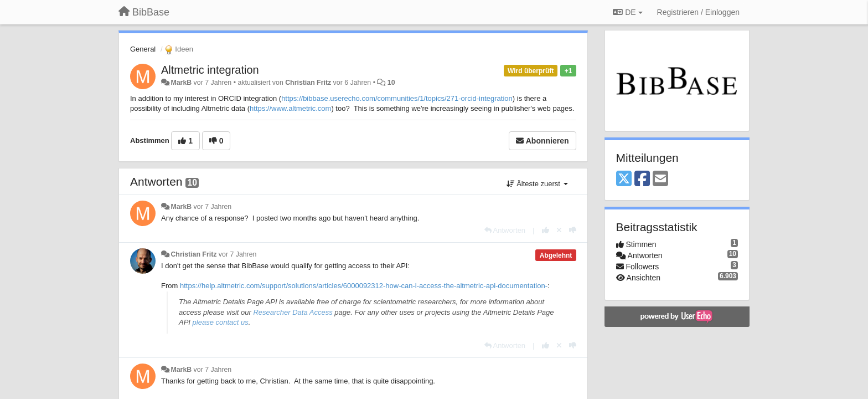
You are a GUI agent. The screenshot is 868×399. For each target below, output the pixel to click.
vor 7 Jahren (213, 207)
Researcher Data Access (293, 312)
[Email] (660, 179)
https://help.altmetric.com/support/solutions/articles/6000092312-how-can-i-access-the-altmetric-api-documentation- (364, 286)
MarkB (181, 83)
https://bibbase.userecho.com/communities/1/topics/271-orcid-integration (397, 98)
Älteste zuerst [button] (537, 184)
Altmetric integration (210, 70)
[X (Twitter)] (624, 179)
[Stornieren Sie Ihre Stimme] (559, 230)
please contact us (221, 322)
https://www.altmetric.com (290, 108)
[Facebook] (642, 179)
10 (391, 83)
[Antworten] (505, 230)
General (143, 49)
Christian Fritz (308, 83)
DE (627, 12)
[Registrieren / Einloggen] (698, 12)
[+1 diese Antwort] (546, 230)
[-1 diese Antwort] (573, 230)
